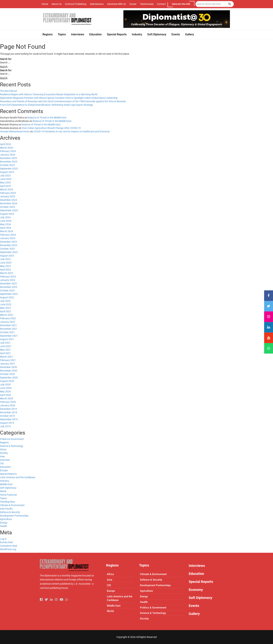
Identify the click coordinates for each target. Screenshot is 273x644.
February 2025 (8, 193)
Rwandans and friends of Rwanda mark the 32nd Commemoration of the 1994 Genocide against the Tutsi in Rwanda (63, 101)
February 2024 (8, 235)
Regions (4, 443)
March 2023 (7, 273)
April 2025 (5, 186)
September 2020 (9, 378)
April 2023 (5, 270)
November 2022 (9, 287)
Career (133, 4)
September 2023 (9, 252)
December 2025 (8, 158)
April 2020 (5, 395)
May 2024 (5, 224)
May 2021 (5, 350)
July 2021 (5, 343)
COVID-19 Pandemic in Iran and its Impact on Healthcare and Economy (72, 131)
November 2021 (9, 329)
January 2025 (8, 196)
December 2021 (8, 325)
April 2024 (5, 228)
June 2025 (6, 179)
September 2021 (9, 336)
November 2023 (9, 245)
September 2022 (9, 294)
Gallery (194, 614)
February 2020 (8, 402)
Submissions (97, 4)
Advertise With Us (116, 4)
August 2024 (7, 214)
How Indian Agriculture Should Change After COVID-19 (51, 128)
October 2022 (7, 290)
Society (4, 453)
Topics (3, 498)
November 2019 (9, 412)
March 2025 (7, 189)
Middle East (6, 484)
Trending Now (7, 502)
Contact (161, 4)
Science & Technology (12, 446)
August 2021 (7, 339)
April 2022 (5, 311)
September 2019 (9, 419)
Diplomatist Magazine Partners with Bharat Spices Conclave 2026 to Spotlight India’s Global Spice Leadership (59, 98)
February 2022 (8, 318)
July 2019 (5, 426)
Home (45, 4)
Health (4, 526)
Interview (5, 460)
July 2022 (5, 301)
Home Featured (8, 495)
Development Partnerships (14, 516)
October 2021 (7, 332)
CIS (2, 463)
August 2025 (7, 172)
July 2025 (5, 176)
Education (5, 467)
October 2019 (7, 416)
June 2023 (6, 263)
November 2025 (9, 162)
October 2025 (7, 165)
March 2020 (7, 398)
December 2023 (8, 242)
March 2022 (7, 315)
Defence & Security (10, 512)
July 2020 (5, 385)
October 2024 (7, 207)
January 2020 (8, 405)
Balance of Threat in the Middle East (47, 118)
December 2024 (8, 200)
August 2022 (7, 297)
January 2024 (8, 238)
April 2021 (5, 353)
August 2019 (7, 423)
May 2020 (5, 391)
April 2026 (5, 144)
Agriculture (6, 519)
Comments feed (9, 546)
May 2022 (5, 308)
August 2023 (7, 256)
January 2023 (8, 280)
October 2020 (7, 374)
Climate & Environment (12, 505)
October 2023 (7, 249)
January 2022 (8, 322)
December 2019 (8, 409)
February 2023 (8, 277)
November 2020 (9, 371)
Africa (3, 449)
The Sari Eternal (8, 91)
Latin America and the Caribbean (18, 477)
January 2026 (8, 155)
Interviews (197, 566)
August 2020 (7, 381)
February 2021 (8, 360)
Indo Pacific (6, 509)
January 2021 (8, 364)
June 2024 (6, 221)
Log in (3, 539)
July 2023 (5, 259)
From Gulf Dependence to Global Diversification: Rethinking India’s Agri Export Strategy (46, 105)
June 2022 (6, 304)
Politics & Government (12, 439)
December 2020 (8, 367)
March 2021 (7, 357)
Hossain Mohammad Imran (15, 131)
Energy (4, 523)
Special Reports (8, 474)
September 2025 (9, 169)
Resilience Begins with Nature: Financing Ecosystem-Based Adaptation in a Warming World (49, 94)
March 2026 (7, 148)
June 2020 (6, 388)
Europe (4, 470)
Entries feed (6, 542)
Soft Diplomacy (8, 488)
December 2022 (8, 284)
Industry (5, 481)
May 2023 (5, 266)
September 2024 (9, 210)
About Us (56, 4)
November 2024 (9, 203)
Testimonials (147, 4)
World (3, 491)
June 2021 (6, 346)
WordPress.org (8, 549)
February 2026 (8, 151)
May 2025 (5, 183)
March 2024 (7, 231)
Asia (2, 456)
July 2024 (5, 217)
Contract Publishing (76, 4)
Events (194, 606)
